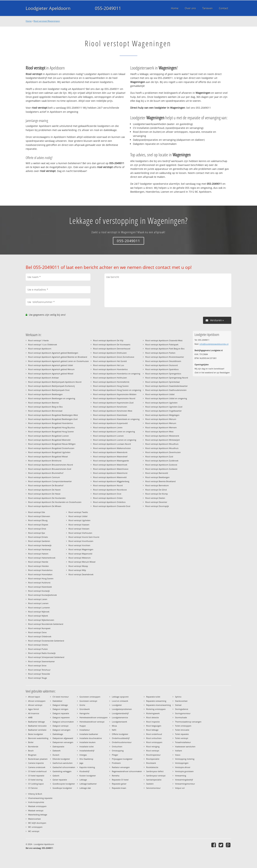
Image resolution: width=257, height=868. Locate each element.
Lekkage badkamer (88, 784)
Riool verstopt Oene (37, 632)
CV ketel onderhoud (37, 771)
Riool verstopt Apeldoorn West (159, 432)
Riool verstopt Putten (38, 649)
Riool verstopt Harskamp (39, 549)
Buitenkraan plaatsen (38, 759)
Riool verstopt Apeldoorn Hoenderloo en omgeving (117, 374)
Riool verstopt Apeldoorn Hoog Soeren (111, 386)
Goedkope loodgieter (62, 788)
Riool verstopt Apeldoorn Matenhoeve (111, 469)
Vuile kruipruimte (36, 802)
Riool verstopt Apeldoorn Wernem (161, 427)
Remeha (116, 776)
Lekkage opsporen (120, 697)
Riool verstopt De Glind (156, 490)
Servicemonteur (153, 788)
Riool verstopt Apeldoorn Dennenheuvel (112, 349)
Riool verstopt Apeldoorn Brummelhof (46, 473)
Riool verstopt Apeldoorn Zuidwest (161, 469)
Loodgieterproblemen (122, 709)
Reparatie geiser (119, 784)
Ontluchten (117, 746)
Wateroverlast (34, 819)
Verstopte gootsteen (184, 771)
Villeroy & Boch (35, 794)
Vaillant (179, 751)
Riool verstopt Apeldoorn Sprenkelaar (163, 382)
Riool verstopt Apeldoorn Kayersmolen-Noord (114, 398)
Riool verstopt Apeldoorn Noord (108, 485)
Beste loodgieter (36, 734)
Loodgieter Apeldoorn (48, 8)
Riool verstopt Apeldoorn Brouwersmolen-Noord (51, 465)
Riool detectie (152, 717)
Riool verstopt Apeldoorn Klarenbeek (110, 415)
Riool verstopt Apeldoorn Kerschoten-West (113, 411)
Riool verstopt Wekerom (80, 558)
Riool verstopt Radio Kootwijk (42, 653)
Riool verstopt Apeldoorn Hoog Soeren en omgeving (117, 390)
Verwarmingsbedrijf (184, 780)
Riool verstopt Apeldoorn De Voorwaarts (112, 344)
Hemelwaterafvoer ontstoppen (94, 717)
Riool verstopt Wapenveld (80, 554)
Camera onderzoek (37, 767)
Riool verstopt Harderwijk (40, 545)
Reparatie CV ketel (120, 780)
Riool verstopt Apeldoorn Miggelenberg (111, 481)
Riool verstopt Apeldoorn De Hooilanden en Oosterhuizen (55, 502)
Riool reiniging (153, 746)
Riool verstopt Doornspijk (157, 506)
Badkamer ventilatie (37, 730)
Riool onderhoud (154, 734)
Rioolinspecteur (153, 755)
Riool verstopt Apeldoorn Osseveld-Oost (112, 506)
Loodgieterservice (120, 717)
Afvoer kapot (34, 697)
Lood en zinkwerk (120, 701)
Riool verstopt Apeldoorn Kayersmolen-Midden (115, 394)
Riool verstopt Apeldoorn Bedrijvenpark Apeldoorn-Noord (55, 382)
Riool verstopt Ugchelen (79, 520)
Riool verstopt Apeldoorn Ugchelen (161, 403)
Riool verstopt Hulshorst (39, 583)
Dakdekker (57, 701)
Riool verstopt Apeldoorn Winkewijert (163, 440)
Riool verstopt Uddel (78, 516)
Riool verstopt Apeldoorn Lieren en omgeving (114, 432)
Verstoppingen (182, 763)
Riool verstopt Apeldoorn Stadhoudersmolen (166, 390)
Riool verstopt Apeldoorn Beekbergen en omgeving (52, 398)
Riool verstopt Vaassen (79, 525)
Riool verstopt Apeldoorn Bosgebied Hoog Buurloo (52, 427)
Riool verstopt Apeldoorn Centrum (44, 477)
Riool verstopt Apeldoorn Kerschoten (110, 407)
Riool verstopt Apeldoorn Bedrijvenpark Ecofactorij (51, 386)
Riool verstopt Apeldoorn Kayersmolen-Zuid (113, 403)
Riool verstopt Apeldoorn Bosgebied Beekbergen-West (53, 415)
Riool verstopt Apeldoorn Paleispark (162, 344)
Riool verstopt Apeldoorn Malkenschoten (112, 448)
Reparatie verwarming (156, 701)
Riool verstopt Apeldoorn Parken (160, 353)
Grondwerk (85, 709)
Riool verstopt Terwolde (39, 674)
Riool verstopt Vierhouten (80, 533)
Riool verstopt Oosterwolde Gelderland (46, 641)
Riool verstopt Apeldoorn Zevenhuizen (163, 452)
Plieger (115, 755)
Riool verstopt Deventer (156, 502)
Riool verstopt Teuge (38, 678)
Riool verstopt (153, 751)
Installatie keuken (88, 742)
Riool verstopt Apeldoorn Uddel (160, 394)
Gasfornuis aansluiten (63, 763)
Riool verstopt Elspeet (38, 525)
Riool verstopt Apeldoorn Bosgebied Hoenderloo (51, 423)
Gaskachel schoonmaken (64, 767)
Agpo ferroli (34, 709)
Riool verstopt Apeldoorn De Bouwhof (46, 485)
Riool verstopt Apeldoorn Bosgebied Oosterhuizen (51, 448)
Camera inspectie (36, 763)
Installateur (85, 730)
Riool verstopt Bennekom (157, 485)
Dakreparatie (58, 746)
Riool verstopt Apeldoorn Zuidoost (161, 465)
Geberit (56, 776)
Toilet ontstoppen (183, 726)
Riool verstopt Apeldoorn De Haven (44, 490)
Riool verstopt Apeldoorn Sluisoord (162, 365)
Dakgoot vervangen (62, 730)
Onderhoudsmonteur (122, 742)
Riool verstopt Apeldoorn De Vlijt (108, 340)
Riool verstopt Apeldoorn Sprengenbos (163, 374)
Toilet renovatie (182, 730)
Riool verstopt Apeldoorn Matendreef (110, 457)
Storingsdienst (182, 709)
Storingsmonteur (183, 713)
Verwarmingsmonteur (185, 784)
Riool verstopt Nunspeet (39, 628)
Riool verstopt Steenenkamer (41, 661)
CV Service (33, 788)
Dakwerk (57, 751)
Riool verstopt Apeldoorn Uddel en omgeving (166, 398)
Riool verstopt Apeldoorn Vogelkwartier (163, 411)
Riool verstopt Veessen (79, 529)
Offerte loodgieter (120, 734)
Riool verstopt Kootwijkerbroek (42, 595)
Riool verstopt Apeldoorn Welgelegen (162, 415)
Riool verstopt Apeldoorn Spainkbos (162, 369)
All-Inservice (34, 713)
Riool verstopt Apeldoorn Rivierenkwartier (165, 357)
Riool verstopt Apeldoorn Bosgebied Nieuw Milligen (52, 444)
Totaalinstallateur (183, 742)
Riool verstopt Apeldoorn (40, 349)
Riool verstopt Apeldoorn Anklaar (43, 378)
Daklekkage (58, 734)
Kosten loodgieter (88, 776)
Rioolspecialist (153, 759)
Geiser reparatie (60, 780)
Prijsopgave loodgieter (122, 759)
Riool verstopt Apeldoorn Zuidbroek (162, 461)
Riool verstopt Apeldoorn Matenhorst (110, 473)
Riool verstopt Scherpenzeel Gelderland (46, 657)
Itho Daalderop (86, 759)
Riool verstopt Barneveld (157, 473)
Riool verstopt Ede (37, 512)
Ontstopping (118, 751)
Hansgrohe (84, 713)
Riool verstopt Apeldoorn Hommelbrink (111, 382)
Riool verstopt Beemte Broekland (160, 481)
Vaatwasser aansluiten (185, 746)
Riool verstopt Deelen (155, 498)
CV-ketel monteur (61, 697)
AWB (30, 717)
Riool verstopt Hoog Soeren (41, 578)
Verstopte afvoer (183, 767)
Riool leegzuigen (154, 726)
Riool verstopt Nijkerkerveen (41, 620)
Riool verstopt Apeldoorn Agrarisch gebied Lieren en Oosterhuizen (58, 361)
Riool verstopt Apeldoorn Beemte (43, 403)
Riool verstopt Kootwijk (39, 591)
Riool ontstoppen (154, 742)
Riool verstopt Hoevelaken (40, 574)
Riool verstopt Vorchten (79, 545)
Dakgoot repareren (61, 717)
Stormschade (181, 717)
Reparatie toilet (153, 697)
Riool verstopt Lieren (38, 599)
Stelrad (178, 705)
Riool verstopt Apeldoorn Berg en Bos (45, 407)
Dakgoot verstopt (61, 726)
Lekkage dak (85, 788)
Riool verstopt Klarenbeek (40, 587)
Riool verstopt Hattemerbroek (42, 558)
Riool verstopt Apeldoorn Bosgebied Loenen (48, 436)
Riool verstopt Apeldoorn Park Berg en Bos (165, 349)
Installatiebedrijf (87, 751)
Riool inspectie (153, 722)
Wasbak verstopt (36, 810)
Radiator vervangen (121, 767)
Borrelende (33, 746)
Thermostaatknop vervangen (188, 722)
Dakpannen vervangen (63, 742)
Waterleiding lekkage (38, 815)
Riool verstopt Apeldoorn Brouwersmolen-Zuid (50, 469)
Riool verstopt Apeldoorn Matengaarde (111, 461)
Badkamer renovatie (37, 726)
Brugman (32, 755)
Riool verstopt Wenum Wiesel (82, 562)
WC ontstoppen (35, 827)
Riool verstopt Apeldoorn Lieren (108, 427)
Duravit (56, 755)
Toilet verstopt (182, 738)
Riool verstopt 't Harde (38, 340)
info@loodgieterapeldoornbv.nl (214, 344)
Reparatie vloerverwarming (159, 705)
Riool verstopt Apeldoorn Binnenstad (45, 411)
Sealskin (150, 784)
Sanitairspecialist (154, 780)
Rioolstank (151, 763)
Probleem (116, 763)
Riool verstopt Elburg (38, 520)
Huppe (83, 726)
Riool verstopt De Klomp (157, 494)
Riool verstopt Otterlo (38, 645)
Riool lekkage (152, 730)
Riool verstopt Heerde (38, 562)
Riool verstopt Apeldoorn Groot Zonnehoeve (114, 357)
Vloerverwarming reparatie (40, 798)
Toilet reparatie (182, 734)
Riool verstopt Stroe (37, 665)
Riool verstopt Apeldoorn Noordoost (110, 490)
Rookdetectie (152, 767)
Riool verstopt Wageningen (47, 21)
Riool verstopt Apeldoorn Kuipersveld (110, 423)
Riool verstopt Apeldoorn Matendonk (110, 452)
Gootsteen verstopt (88, 701)
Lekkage (83, 780)
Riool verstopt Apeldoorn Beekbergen (45, 394)
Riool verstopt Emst (37, 529)
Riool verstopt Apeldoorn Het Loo (109, 365)
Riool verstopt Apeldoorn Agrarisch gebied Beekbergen (53, 353)
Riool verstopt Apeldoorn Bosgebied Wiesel (48, 457)
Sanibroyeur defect (155, 771)
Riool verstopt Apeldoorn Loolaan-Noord (112, 444)
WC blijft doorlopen (37, 823)
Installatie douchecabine (91, 738)
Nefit (114, 730)
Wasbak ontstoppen (37, 806)
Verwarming (181, 776)
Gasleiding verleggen (62, 771)
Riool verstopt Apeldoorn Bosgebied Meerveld (49, 440)
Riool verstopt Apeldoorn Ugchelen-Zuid (164, 407)
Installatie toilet (87, 746)
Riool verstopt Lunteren (39, 608)
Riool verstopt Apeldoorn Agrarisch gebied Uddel (51, 365)
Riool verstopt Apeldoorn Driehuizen (110, 353)
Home (29, 21)
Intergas (83, 755)
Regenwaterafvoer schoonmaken (127, 771)
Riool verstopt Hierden (38, 566)
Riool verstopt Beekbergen (157, 477)
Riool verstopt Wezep (78, 566)
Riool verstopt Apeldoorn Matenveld (110, 477)
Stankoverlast (181, 701)
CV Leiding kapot (36, 784)
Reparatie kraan (119, 788)
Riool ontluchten (154, 738)
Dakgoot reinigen (60, 709)
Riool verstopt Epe (37, 533)
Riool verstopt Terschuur (39, 670)
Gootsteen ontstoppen (90, 697)
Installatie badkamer (89, 734)
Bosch (31, 751)
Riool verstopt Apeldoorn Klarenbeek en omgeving (116, 419)
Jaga (81, 763)
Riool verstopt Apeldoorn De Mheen (45, 506)
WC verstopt (34, 831)
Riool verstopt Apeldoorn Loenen (108, 436)
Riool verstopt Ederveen (39, 516)
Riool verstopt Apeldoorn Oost (107, 494)
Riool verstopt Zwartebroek (81, 574)
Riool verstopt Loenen (38, 603)
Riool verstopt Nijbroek (39, 612)
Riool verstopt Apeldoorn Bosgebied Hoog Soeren (51, 432)
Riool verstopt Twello (78, 512)
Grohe (82, 705)
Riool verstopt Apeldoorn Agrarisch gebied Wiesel (51, 374)
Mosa (114, 726)
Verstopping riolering (185, 759)
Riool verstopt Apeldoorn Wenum (161, 419)
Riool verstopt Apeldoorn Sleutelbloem (163, 361)
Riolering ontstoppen (156, 709)
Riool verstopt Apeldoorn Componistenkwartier (50, 481)
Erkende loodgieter (61, 759)
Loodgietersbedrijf (120, 713)
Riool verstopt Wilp (77, 570)
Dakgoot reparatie (61, 713)
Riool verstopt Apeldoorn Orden (108, 498)
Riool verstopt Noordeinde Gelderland (46, 624)
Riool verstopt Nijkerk (38, 616)
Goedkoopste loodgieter (64, 784)
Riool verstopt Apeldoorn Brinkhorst (45, 461)
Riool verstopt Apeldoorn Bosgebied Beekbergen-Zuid (53, 419)
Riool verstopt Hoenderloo (40, 570)
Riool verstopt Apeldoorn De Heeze (44, 494)
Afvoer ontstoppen (37, 701)
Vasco (178, 755)
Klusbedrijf (84, 771)
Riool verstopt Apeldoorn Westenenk (162, 436)
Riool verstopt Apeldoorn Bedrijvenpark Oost (49, 390)
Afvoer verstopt (35, 705)
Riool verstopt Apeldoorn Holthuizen (110, 378)
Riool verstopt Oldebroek (40, 636)
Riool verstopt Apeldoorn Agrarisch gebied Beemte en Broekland (58, 357)
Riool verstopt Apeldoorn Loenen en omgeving (115, 440)
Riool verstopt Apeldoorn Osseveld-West (164, 340)
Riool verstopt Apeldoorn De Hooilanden (47, 498)
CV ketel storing (35, 780)
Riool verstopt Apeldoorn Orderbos (109, 502)
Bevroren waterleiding (38, 738)
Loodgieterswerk (119, 722)
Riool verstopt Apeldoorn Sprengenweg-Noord (167, 378)
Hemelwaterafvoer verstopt (92, 722)
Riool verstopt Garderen (39, 541)
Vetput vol (180, 788)
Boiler (31, 742)
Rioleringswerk (153, 713)
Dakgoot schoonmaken (63, 722)
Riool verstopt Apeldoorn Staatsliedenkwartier (166, 386)
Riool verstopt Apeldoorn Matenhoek (110, 465)
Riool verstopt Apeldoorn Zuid (159, 457)
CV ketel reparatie (36, 776)
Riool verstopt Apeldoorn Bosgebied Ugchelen (49, 452)
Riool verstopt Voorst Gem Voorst (84, 537)
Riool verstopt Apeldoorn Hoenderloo (110, 369)
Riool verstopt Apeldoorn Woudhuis (162, 444)
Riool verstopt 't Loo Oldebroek (43, 344)
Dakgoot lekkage (60, 705)
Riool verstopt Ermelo (38, 537)
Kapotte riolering (87, 767)
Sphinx (178, 697)
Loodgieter (117, 705)
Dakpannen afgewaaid (63, 738)
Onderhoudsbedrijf (121, 738)
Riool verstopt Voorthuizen (81, 541)
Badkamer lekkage (36, 722)
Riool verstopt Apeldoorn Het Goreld (110, 361)
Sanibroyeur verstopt (156, 776)
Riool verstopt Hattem (38, 554)
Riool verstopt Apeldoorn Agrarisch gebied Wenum (51, 369)
